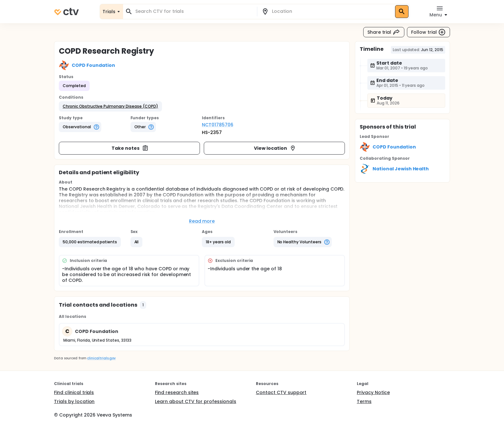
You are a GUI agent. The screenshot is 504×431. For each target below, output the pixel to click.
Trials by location (74, 401)
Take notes (130, 148)
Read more (202, 221)
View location (275, 148)
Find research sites (177, 392)
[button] (110, 106)
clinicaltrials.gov (101, 358)
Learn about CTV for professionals (196, 401)
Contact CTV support (281, 392)
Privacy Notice (373, 392)
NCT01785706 (218, 125)
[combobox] (194, 11)
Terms (364, 401)
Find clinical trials (74, 392)
